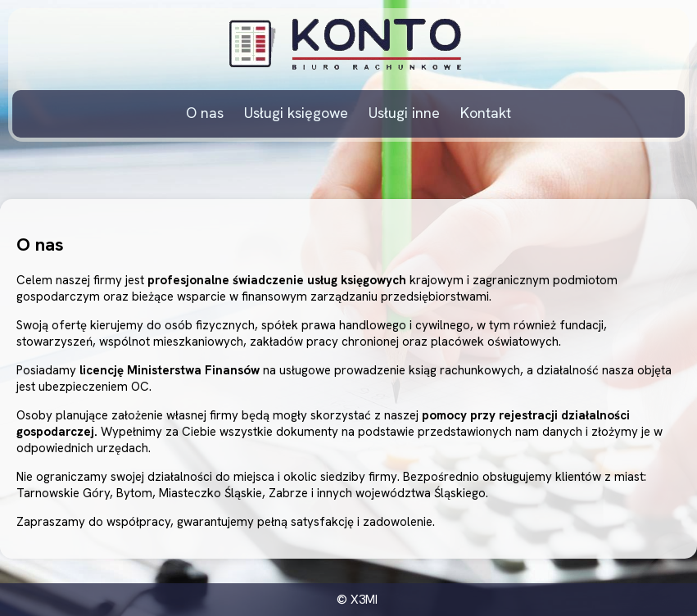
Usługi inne (404, 113)
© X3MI (357, 600)
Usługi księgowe (296, 113)
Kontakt (486, 113)
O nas (205, 113)
